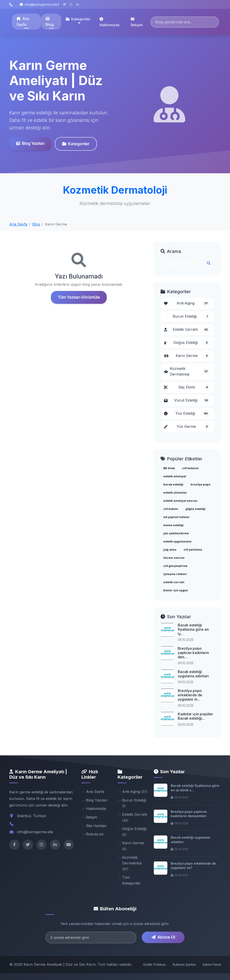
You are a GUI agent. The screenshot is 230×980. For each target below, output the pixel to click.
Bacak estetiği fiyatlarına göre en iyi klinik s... (195, 788)
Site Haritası (96, 826)
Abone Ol (163, 937)
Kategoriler (76, 144)
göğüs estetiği (196, 509)
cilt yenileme (193, 550)
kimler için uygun (176, 590)
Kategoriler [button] (78, 19)
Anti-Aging (187, 303)
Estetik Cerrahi (187, 330)
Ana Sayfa (23, 21)
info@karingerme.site (38, 4)
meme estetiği (173, 525)
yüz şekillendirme (176, 533)
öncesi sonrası (174, 558)
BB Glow (169, 468)
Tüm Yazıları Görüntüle (79, 297)
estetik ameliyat (175, 476)
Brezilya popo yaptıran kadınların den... (193, 653)
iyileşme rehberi (175, 574)
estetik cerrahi (174, 582)
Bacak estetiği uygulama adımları (193, 674)
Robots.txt (95, 834)
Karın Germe (187, 356)
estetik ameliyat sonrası (180, 501)
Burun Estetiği (192, 316)
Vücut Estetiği (187, 400)
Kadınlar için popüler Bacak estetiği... (195, 716)
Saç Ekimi (187, 387)
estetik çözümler (175, 493)
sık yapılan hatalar (177, 517)
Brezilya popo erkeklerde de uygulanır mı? (193, 866)
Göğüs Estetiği (187, 343)
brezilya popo (200, 484)
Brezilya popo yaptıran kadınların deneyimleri (189, 814)
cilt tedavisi (190, 468)
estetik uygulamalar (178, 541)
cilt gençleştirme (175, 566)
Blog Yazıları (30, 143)
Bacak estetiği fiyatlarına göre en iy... (193, 629)
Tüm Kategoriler (132, 880)
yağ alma (170, 550)
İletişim (137, 22)
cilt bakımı (171, 509)
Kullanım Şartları (184, 965)
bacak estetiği (173, 484)
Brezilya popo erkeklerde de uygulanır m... (190, 695)
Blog (50, 22)
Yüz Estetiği (187, 414)
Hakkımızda (109, 22)
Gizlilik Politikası (154, 965)
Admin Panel (212, 965)
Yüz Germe (187, 427)
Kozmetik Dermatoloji (187, 371)
